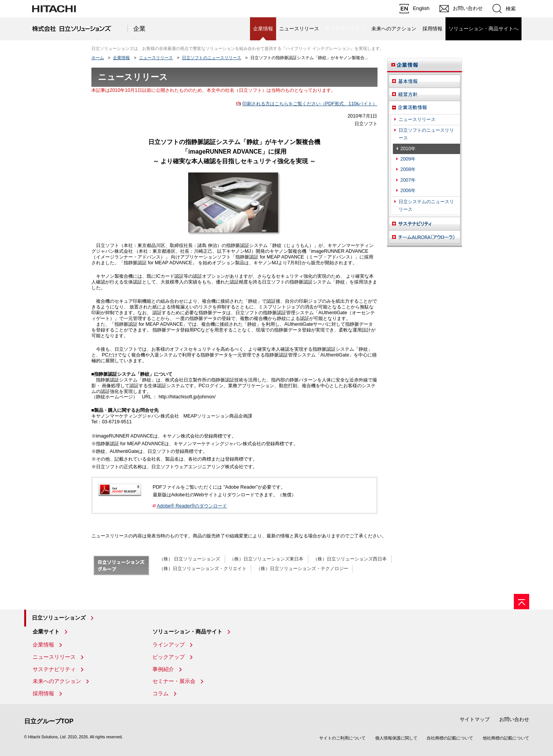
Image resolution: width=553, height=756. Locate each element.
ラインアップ (169, 645)
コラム (161, 693)
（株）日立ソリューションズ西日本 (350, 559)
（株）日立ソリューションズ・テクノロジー (302, 569)
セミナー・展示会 (174, 681)
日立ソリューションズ (59, 618)
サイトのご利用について (342, 738)
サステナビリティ (54, 669)
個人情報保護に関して (396, 738)
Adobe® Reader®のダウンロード (192, 506)
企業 (139, 29)
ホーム (98, 58)
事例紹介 (163, 669)
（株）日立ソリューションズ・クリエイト (203, 569)
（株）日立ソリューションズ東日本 (267, 559)
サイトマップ (475, 719)
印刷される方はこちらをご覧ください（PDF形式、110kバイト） (310, 104)
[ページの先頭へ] (522, 602)
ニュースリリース (299, 29)
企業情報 (121, 58)
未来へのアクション (394, 29)
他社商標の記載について (506, 738)
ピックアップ (169, 657)
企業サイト (46, 632)
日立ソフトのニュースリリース (212, 58)
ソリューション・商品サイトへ (483, 29)
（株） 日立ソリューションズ (190, 559)
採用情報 (432, 29)
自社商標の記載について (450, 738)
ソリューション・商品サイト (187, 632)
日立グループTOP (49, 721)
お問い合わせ (514, 719)
